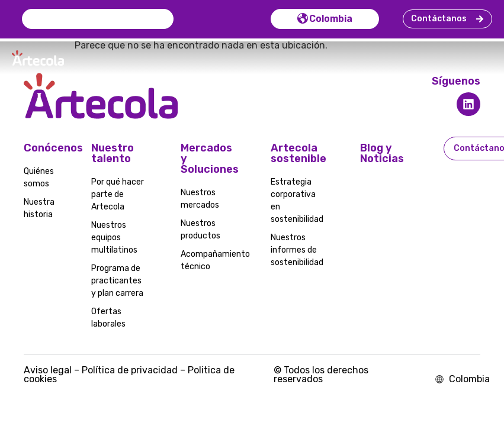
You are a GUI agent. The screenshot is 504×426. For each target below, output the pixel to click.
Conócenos (53, 151)
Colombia (321, 21)
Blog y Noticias (382, 157)
